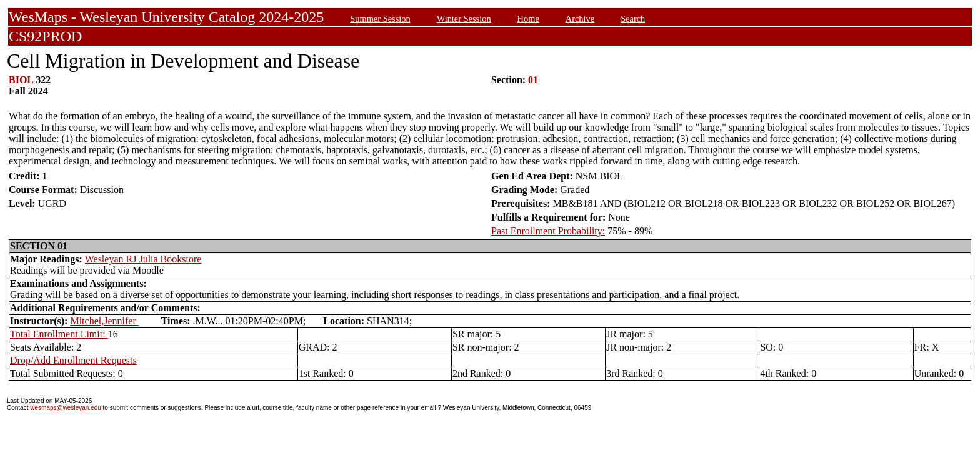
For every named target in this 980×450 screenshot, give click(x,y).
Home (528, 19)
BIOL (21, 80)
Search (633, 19)
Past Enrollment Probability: (548, 231)
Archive (580, 19)
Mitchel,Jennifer (104, 321)
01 (533, 80)
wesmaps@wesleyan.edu (66, 408)
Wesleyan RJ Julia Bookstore (143, 259)
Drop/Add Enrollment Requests (73, 360)
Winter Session (464, 19)
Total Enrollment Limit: (59, 334)
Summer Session (380, 19)
